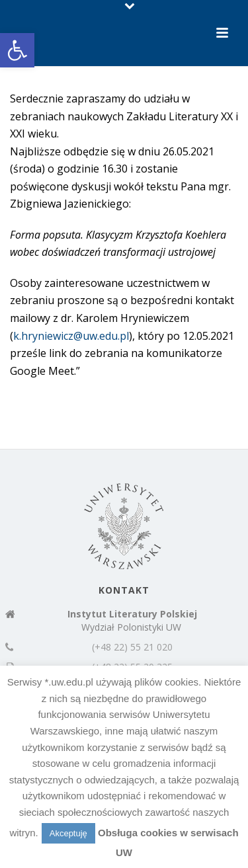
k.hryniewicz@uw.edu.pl (71, 336)
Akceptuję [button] (68, 833)
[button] (17, 50)
